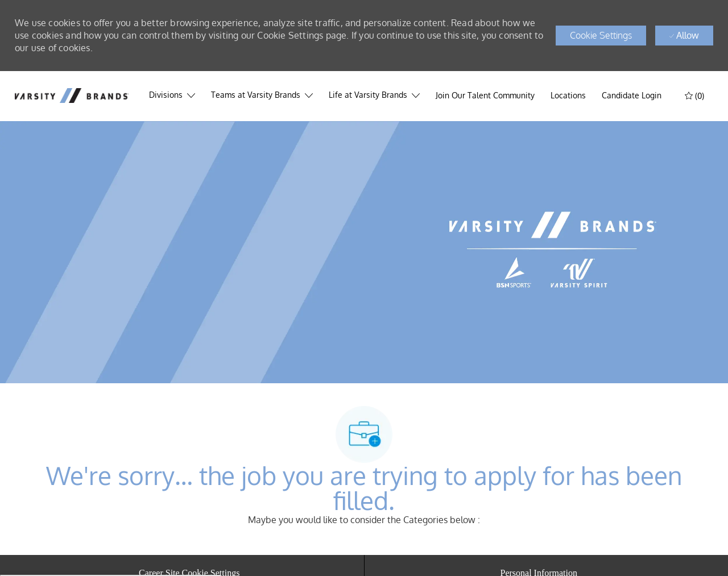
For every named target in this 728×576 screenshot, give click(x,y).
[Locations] (568, 96)
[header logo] (72, 95)
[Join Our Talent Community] (485, 96)
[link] (632, 96)
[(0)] (696, 95)
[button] (601, 36)
